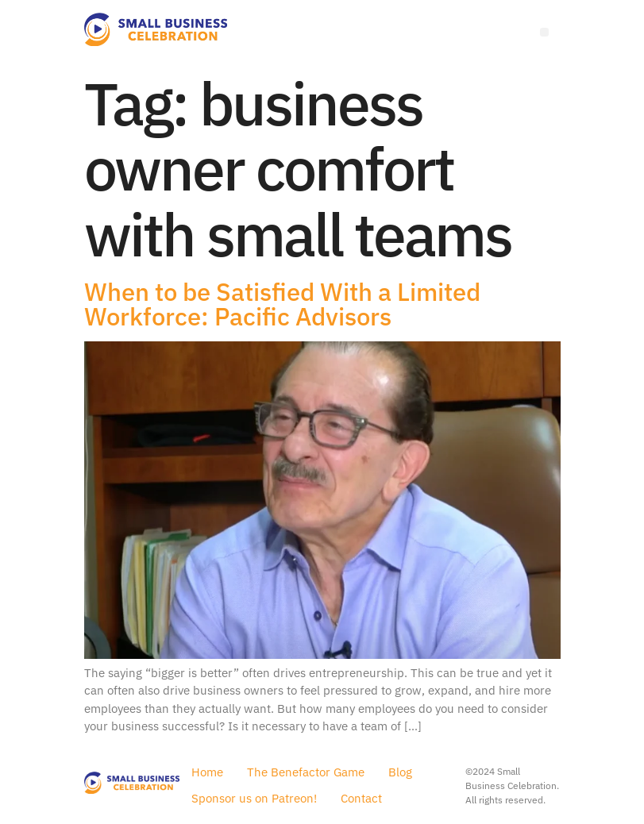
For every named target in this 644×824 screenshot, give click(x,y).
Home (207, 772)
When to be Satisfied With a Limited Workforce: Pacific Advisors (282, 304)
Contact (361, 798)
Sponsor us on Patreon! (254, 798)
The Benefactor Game (306, 772)
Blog (400, 772)
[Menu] (544, 32)
